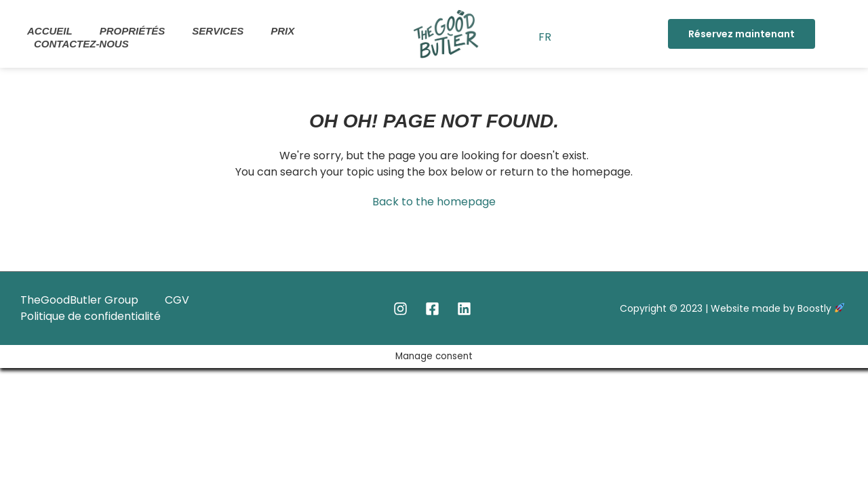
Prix (282, 31)
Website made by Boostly (777, 308)
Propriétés (133, 31)
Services (218, 31)
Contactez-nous (81, 44)
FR (545, 37)
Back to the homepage (434, 202)
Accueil (50, 31)
